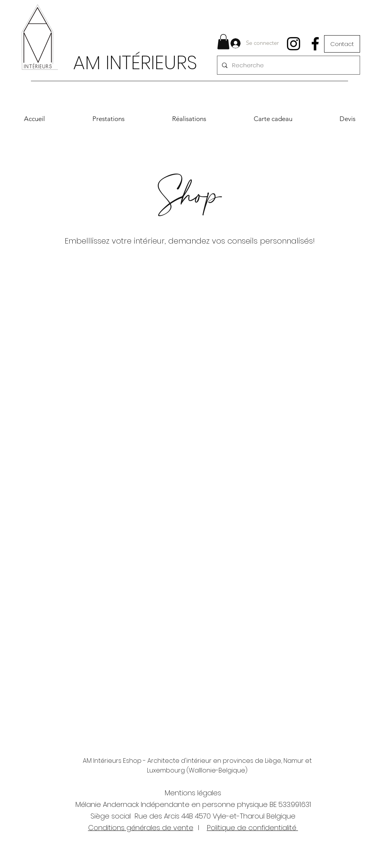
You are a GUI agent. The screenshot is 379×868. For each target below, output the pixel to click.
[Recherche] (288, 65)
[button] (223, 42)
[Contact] (342, 44)
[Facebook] (315, 44)
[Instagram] (294, 44)
